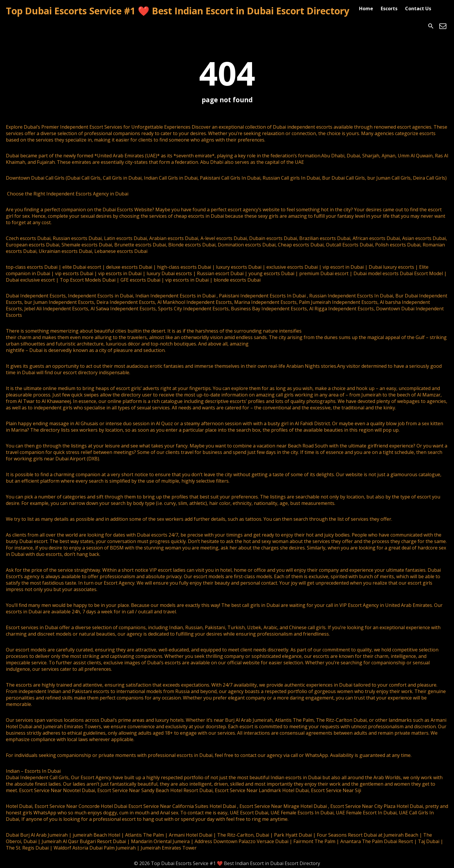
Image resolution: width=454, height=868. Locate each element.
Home (366, 8)
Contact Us (418, 8)
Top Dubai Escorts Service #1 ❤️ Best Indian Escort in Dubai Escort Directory (178, 11)
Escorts (389, 8)
